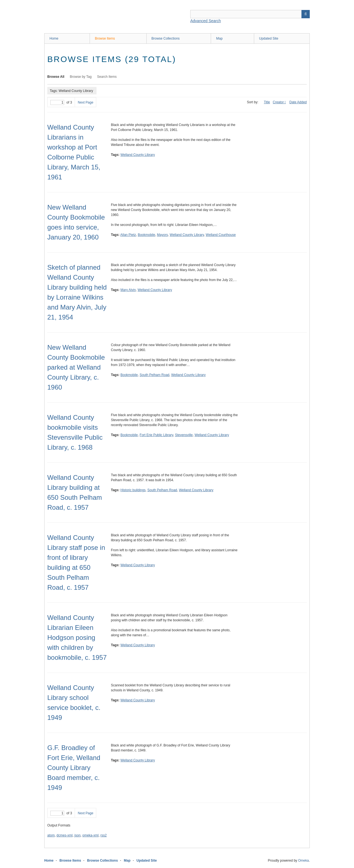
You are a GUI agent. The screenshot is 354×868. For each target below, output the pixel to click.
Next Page (85, 102)
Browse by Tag (81, 77)
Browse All (56, 77)
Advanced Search (206, 21)
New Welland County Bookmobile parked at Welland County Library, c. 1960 (76, 367)
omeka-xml (91, 835)
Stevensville (184, 435)
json (77, 835)
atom (51, 835)
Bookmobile (146, 235)
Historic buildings (133, 490)
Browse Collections (166, 38)
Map (219, 38)
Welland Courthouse (221, 235)
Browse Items (105, 38)
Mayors (162, 235)
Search (306, 14)
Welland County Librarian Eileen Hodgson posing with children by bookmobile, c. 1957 (77, 638)
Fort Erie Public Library (156, 435)
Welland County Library (138, 155)
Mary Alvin (128, 290)
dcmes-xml (64, 835)
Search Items (107, 77)
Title (267, 102)
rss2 (104, 835)
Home (54, 38)
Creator (278, 102)
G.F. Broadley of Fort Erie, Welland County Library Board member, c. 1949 (74, 768)
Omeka (304, 861)
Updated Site (269, 38)
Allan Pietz (128, 235)
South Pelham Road (154, 375)
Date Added (298, 102)
